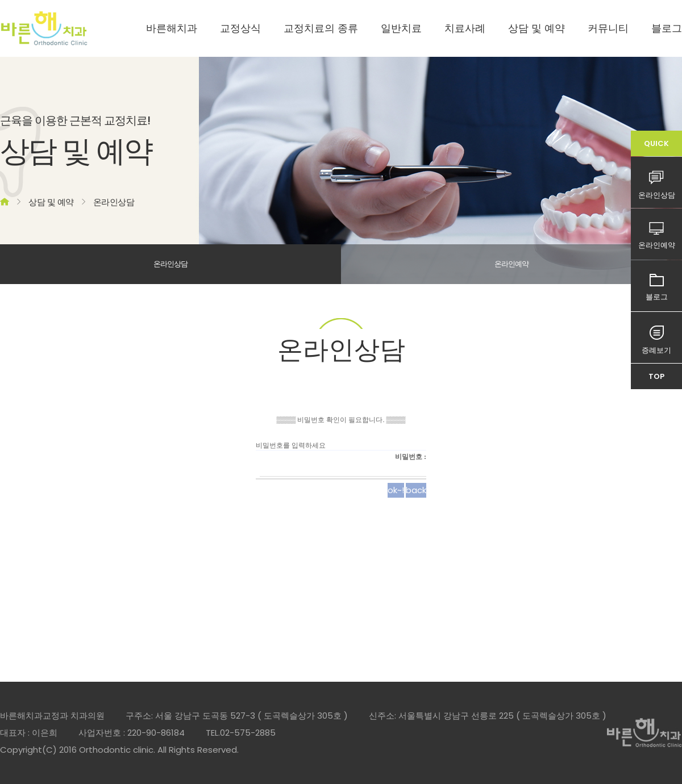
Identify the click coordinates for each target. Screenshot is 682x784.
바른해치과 (172, 28)
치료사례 (465, 28)
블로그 (667, 28)
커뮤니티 (608, 28)
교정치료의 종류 (321, 28)
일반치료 (401, 28)
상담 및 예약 (537, 28)
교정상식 (240, 28)
